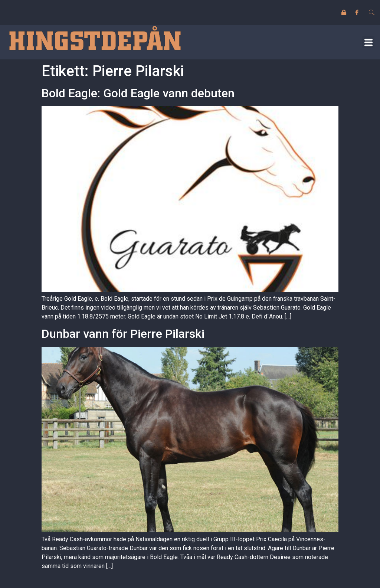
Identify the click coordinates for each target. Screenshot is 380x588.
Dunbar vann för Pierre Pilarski (123, 334)
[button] (368, 42)
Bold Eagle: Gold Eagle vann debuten (138, 93)
